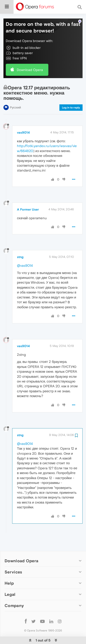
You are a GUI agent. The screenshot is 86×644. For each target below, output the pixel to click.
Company (14, 592)
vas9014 (23, 119)
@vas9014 (25, 252)
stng (20, 243)
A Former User (28, 195)
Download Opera (30, 56)
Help (9, 569)
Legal (10, 580)
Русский (15, 94)
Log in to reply (71, 94)
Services (13, 558)
